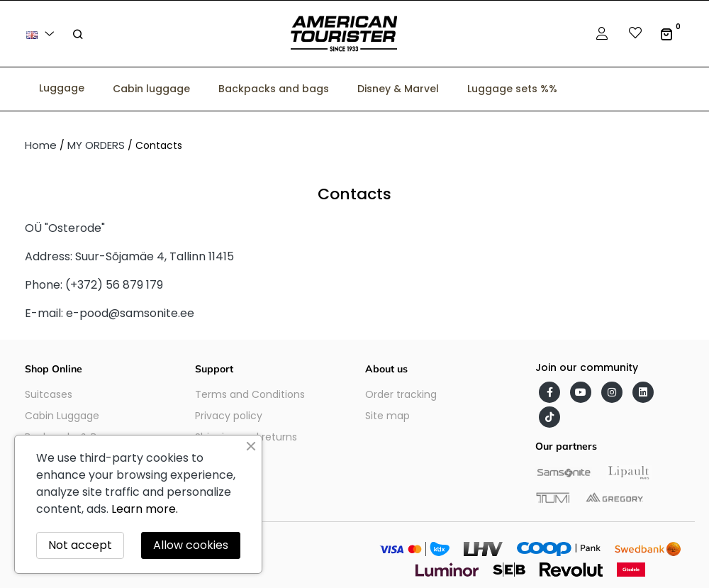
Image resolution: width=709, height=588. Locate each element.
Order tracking (401, 394)
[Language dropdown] (43, 34)
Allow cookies (191, 545)
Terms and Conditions (250, 394)
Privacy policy (229, 416)
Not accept (80, 545)
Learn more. (145, 509)
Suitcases (49, 394)
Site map (387, 416)
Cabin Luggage (62, 416)
